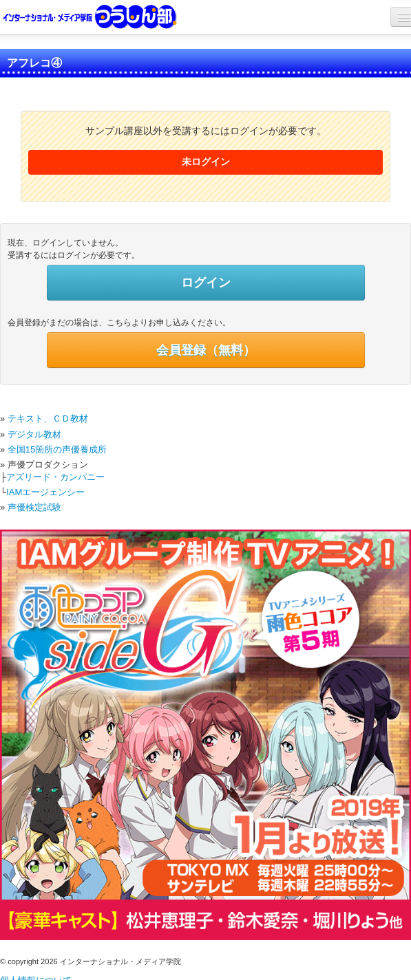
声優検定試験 (34, 507)
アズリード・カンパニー (55, 477)
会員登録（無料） (206, 350)
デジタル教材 (34, 434)
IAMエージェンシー (45, 492)
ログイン (206, 283)
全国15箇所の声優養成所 (57, 449)
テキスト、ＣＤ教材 (48, 418)
